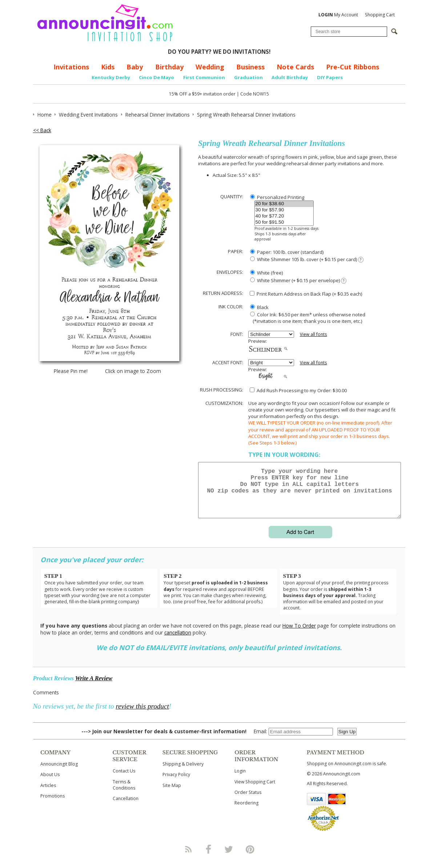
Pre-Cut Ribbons (353, 67)
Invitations (71, 67)
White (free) (266, 273)
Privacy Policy (176, 783)
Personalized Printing (277, 197)
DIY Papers (330, 77)
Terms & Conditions (124, 794)
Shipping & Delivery (183, 773)
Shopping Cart (380, 15)
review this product (142, 715)
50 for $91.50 (284, 222)
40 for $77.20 (284, 216)
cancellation (178, 641)
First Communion (204, 77)
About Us (50, 783)
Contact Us (124, 780)
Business (250, 67)
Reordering (246, 812)
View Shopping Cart (255, 790)
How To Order (299, 634)
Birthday (169, 67)
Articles (48, 794)
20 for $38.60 (284, 204)
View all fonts (314, 334)
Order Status (248, 801)
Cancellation (126, 807)
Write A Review (94, 687)
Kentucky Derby (111, 77)
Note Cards (295, 67)
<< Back (42, 130)
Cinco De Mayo (156, 77)
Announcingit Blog (59, 773)
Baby (135, 67)
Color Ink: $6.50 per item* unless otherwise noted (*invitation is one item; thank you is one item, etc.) (307, 318)
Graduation (248, 77)
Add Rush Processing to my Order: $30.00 (298, 390)
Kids (108, 67)
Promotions (53, 805)
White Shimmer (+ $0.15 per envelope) (298, 281)
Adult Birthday (290, 77)
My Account (338, 15)
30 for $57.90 (284, 210)
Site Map (172, 794)
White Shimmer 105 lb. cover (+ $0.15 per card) (307, 259)
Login (240, 780)
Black (259, 307)
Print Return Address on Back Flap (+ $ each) (306, 294)
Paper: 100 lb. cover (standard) (287, 252)
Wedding (210, 67)
